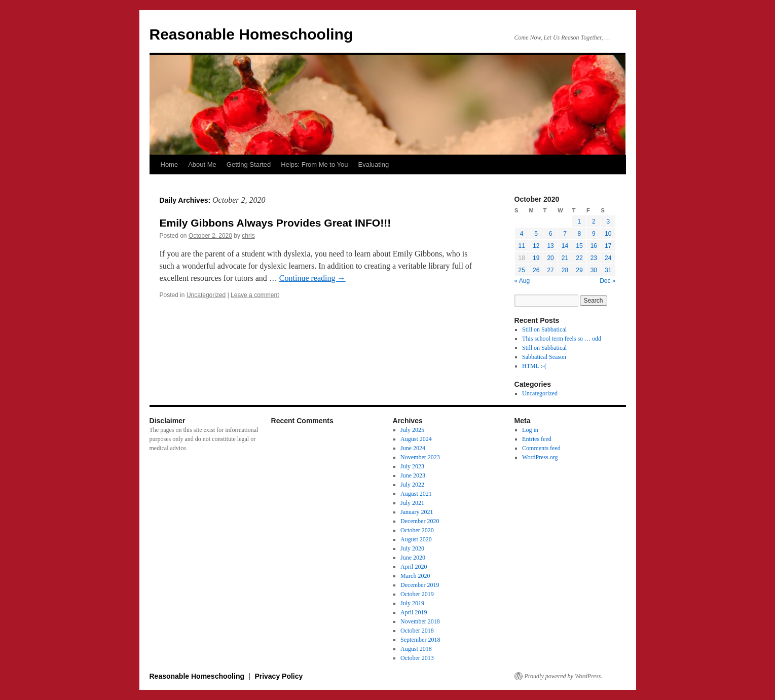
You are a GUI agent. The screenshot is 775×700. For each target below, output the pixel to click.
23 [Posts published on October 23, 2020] (594, 258)
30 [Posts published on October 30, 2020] (594, 270)
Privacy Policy (279, 676)
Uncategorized (206, 295)
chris (248, 236)
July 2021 (412, 503)
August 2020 (416, 539)
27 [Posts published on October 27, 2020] (550, 270)
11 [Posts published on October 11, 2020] (522, 246)
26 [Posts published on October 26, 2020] (536, 270)
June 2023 (413, 475)
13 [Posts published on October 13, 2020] (550, 246)
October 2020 (417, 530)
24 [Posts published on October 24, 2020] (608, 258)
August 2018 (416, 649)
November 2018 (420, 621)
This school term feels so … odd (562, 339)
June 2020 (413, 558)
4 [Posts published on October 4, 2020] (522, 234)
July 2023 (412, 466)
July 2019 (412, 603)
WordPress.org (540, 457)
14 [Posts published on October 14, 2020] (565, 246)
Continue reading (312, 278)
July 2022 (412, 485)
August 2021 (416, 494)
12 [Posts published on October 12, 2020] (536, 246)
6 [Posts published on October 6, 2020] (551, 234)
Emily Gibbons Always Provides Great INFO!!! (275, 223)
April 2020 (414, 567)
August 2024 (416, 439)
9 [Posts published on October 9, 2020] (594, 234)
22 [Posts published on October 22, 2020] (579, 258)
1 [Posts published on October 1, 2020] (580, 222)
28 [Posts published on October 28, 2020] (565, 270)
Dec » (607, 281)
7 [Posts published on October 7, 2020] (565, 234)
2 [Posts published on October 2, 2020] (594, 222)
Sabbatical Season (544, 357)
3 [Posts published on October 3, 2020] (608, 222)
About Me (202, 164)
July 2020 (412, 548)
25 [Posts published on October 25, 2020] (522, 270)
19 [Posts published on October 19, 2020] (536, 258)
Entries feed (537, 439)
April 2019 (414, 612)
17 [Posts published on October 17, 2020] (608, 246)
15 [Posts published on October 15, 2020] (579, 246)
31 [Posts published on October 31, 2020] (608, 270)
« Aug (522, 281)
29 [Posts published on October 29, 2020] (579, 270)
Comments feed (541, 448)
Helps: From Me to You (314, 164)
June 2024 (413, 448)
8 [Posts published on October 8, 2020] (580, 234)
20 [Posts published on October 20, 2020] (550, 258)
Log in (530, 430)
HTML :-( (534, 366)
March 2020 (415, 576)
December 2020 (420, 521)
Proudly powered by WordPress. (564, 676)
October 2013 (417, 658)
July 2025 (412, 430)
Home (170, 164)
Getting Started (249, 164)
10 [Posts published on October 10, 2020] (608, 234)
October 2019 (417, 594)
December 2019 (420, 585)
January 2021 (417, 512)
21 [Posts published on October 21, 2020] (565, 258)
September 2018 (420, 640)
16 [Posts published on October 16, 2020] (594, 246)
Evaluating (374, 164)
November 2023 (420, 457)
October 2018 (417, 631)
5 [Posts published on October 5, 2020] (536, 234)
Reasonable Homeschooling (251, 34)
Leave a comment (255, 295)
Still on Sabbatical (544, 329)
